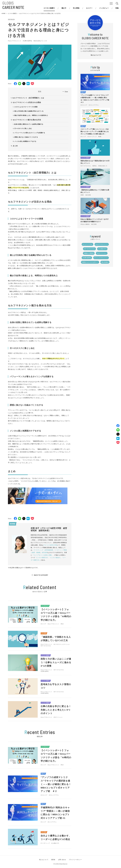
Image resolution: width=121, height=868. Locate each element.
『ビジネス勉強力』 (55, 558)
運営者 (53, 860)
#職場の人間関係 (89, 253)
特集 (117, 8)
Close (66, 92)
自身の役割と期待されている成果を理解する (29, 124)
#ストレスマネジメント (101, 258)
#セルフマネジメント (15, 41)
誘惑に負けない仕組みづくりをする (26, 137)
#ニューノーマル (87, 244)
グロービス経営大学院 (50, 545)
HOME (4, 13)
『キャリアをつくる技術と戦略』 (43, 555)
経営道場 (45, 552)
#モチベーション (102, 253)
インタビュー (104, 8)
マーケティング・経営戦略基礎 (43, 550)
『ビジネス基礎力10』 (42, 558)
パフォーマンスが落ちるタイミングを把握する (30, 133)
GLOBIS (13, 5)
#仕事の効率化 (27, 41)
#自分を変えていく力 (40, 41)
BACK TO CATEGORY (40, 575)
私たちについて (96, 55)
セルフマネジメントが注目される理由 (27, 102)
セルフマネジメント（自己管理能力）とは (28, 98)
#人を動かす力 (102, 249)
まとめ (15, 146)
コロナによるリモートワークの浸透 (26, 107)
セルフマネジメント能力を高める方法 (27, 120)
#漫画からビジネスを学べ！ (90, 262)
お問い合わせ (62, 860)
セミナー (89, 8)
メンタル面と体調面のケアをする (25, 141)
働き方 (64, 8)
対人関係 (76, 8)
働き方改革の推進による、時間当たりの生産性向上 (31, 115)
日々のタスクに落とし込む (23, 128)
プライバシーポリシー (75, 860)
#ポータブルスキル (89, 249)
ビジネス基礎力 (49, 8)
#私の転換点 (105, 262)
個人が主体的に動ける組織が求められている (29, 111)
